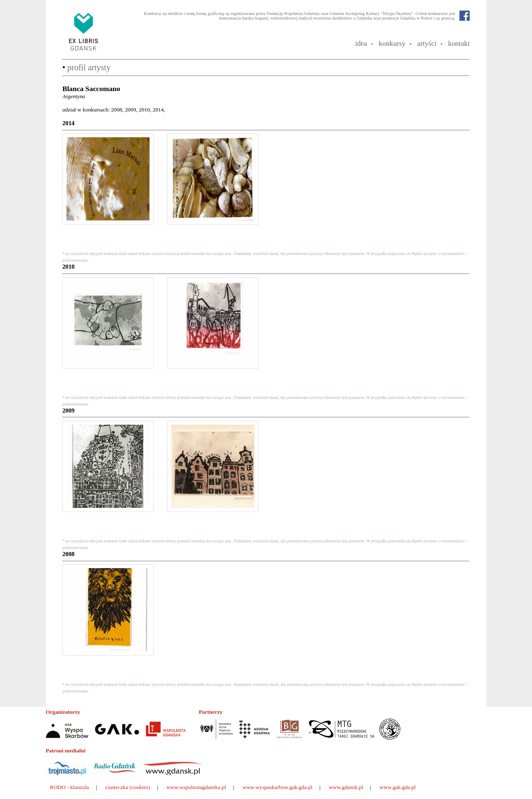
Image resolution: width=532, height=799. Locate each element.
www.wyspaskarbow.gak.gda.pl (277, 787)
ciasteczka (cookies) (128, 787)
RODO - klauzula (69, 787)
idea (361, 43)
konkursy (392, 43)
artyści (427, 43)
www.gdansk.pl (346, 787)
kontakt (459, 43)
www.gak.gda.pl (398, 787)
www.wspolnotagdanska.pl (196, 787)
